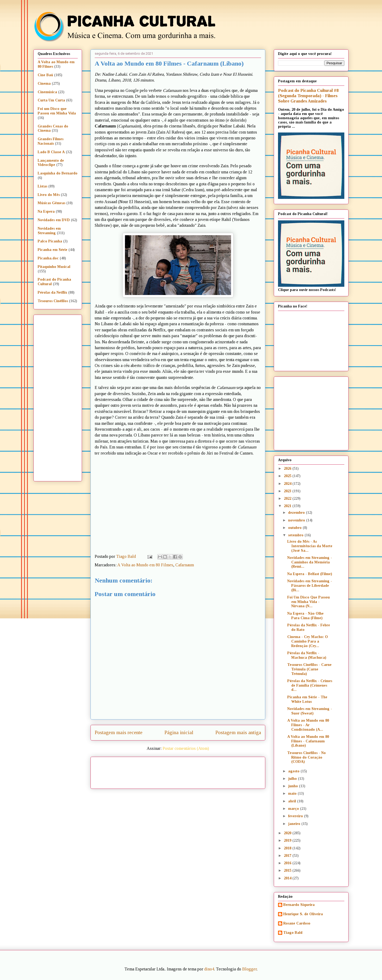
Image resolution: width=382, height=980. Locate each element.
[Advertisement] (223, 771)
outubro (295, 528)
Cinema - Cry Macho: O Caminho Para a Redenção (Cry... (308, 641)
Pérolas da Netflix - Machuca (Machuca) (307, 655)
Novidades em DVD (54, 220)
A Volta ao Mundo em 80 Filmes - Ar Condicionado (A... (308, 725)
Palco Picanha (50, 241)
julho (293, 779)
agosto (294, 771)
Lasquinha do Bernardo (58, 173)
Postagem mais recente (119, 732)
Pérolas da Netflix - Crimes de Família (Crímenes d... (310, 685)
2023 (288, 491)
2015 (288, 870)
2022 (288, 498)
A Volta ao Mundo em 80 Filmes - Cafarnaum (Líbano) (308, 741)
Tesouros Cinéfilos (53, 301)
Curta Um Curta (51, 100)
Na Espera (46, 211)
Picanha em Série (53, 250)
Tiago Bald (293, 933)
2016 (288, 863)
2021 (288, 506)
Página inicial (179, 732)
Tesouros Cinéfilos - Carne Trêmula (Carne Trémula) (309, 669)
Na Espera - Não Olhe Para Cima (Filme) (305, 616)
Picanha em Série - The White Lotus (307, 699)
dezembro (297, 513)
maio (293, 793)
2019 (288, 840)
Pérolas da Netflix (52, 292)
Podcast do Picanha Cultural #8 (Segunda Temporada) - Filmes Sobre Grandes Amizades (308, 96)
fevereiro (296, 816)
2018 (288, 848)
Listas (42, 186)
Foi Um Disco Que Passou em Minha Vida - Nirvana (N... (309, 602)
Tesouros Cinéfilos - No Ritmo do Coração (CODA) (307, 757)
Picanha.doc (48, 258)
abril (293, 801)
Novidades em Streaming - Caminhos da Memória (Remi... (310, 562)
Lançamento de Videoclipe (51, 163)
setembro (296, 535)
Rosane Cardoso (297, 923)
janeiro (295, 824)
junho (294, 786)
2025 (288, 476)
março (294, 809)
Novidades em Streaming (49, 231)
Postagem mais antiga (238, 732)
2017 (288, 856)
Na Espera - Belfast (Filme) (310, 574)
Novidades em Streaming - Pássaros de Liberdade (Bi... (310, 586)
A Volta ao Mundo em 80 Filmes (145, 565)
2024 (288, 484)
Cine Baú (45, 75)
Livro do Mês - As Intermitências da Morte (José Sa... (310, 546)
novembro (297, 520)
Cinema (44, 84)
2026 (288, 468)
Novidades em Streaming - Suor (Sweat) (310, 711)
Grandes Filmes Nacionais (51, 141)
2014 (288, 878)
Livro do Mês (49, 195)
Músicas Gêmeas (51, 203)
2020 (288, 833)
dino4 (209, 969)
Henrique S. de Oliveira (303, 914)
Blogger (249, 969)
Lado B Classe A (51, 152)
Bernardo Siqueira (299, 905)
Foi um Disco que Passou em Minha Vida (57, 111)
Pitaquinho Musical (54, 267)
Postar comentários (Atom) (186, 748)
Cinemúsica (47, 92)
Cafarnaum (185, 565)
